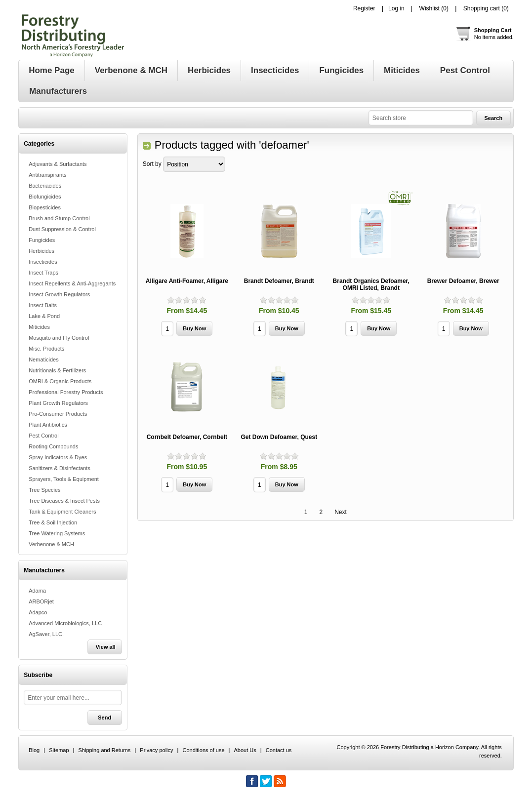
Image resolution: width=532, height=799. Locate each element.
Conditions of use (204, 750)
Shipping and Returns (105, 750)
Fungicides (42, 240)
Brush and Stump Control (59, 218)
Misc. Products (46, 349)
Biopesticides (45, 207)
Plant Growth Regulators (58, 403)
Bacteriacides (45, 186)
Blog (34, 750)
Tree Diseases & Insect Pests (64, 501)
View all (106, 647)
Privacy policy (156, 750)
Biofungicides (45, 197)
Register (364, 8)
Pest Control (44, 436)
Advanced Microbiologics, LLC (65, 623)
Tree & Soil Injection (53, 522)
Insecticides (43, 262)
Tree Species (44, 490)
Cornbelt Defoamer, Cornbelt (187, 437)
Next (341, 512)
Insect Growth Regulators (59, 294)
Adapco (38, 612)
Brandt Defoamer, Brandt (279, 281)
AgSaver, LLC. (46, 634)
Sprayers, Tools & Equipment (64, 479)
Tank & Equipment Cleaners (62, 512)
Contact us (279, 750)
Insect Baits (43, 305)
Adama (37, 591)
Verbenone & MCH (51, 544)
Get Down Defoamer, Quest (279, 437)
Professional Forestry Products (66, 392)
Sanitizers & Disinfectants (60, 468)
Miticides (39, 327)
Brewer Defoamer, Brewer (463, 281)
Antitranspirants (47, 175)
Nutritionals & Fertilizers (57, 370)
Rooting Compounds (53, 446)
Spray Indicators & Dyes (58, 457)
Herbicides (41, 251)
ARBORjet (41, 601)
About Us (245, 750)
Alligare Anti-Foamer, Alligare (187, 281)
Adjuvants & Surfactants (58, 164)
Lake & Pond (44, 316)
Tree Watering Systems (57, 533)
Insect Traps (43, 273)
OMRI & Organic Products (60, 381)
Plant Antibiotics (48, 425)
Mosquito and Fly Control (59, 338)
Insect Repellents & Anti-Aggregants (72, 283)
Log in (396, 8)
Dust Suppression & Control (62, 229)
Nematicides (44, 360)
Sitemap (59, 750)
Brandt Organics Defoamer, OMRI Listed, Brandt (371, 284)
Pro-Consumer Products (58, 414)
